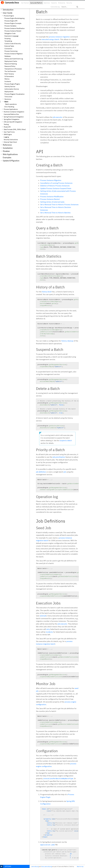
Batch (6, 102)
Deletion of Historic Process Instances (55, 186)
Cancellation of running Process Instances (56, 183)
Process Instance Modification (15, 28)
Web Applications (10, 154)
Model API (7, 127)
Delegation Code (10, 33)
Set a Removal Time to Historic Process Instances (59, 205)
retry (48, 629)
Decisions (8, 99)
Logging (6, 137)
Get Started (25, 3)
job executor (58, 117)
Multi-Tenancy (9, 74)
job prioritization (59, 457)
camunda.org (35, 866)
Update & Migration (11, 161)
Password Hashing (11, 64)
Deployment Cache (11, 61)
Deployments (9, 92)
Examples (7, 158)
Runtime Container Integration (14, 112)
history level (47, 292)
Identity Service (10, 87)
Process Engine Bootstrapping (14, 18)
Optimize (47, 3)
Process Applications (11, 109)
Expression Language (11, 36)
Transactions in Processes (13, 69)
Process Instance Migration (14, 54)
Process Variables (10, 26)
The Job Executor (10, 71)
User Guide (8, 13)
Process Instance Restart (13, 31)
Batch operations (11, 104)
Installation (8, 148)
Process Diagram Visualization (14, 94)
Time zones (8, 97)
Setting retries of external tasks (52, 202)
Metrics (7, 79)
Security (69, 3)
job (65, 472)
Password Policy (10, 66)
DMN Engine (8, 135)
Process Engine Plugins (12, 84)
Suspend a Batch (66, 441)
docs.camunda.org (47, 866)
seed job (43, 616)
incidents (49, 632)
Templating (8, 41)
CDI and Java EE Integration (13, 122)
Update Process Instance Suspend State (56, 188)
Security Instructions (11, 140)
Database (8, 56)
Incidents (8, 81)
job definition (41, 472)
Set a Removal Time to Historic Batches (55, 213)
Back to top (80, 866)
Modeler (6, 151)
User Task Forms (9, 132)
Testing (6, 124)
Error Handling (9, 107)
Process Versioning (11, 51)
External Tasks (9, 46)
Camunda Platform (36, 3)
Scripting (7, 39)
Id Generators (9, 76)
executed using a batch (50, 39)
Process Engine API (11, 21)
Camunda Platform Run (11, 114)
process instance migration (59, 37)
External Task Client (10, 142)
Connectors (8, 49)
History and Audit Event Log (14, 59)
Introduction (8, 10)
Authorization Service (12, 89)
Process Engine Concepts (13, 23)
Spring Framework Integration (14, 117)
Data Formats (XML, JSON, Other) (15, 129)
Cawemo (54, 3)
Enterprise (62, 3)
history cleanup (67, 341)
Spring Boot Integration (11, 119)
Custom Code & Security (13, 44)
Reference (7, 145)
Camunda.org (55, 7)
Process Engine (9, 16)
